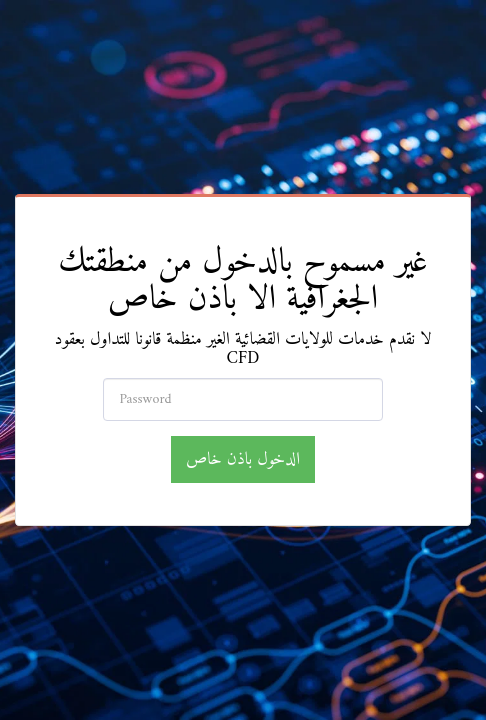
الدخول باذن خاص (243, 459)
